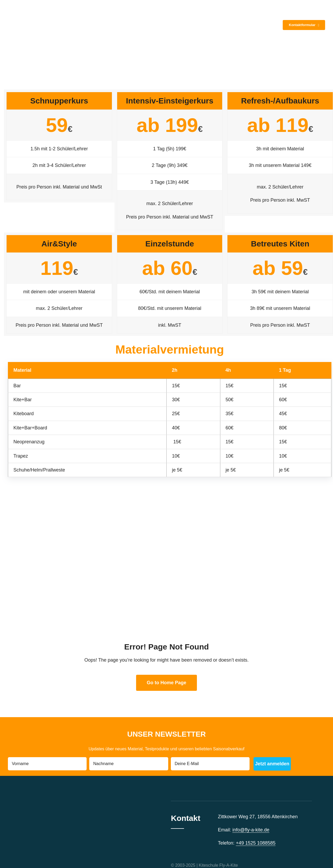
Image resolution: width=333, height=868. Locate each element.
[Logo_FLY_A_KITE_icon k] (29, 6)
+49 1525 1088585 (256, 843)
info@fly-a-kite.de (251, 830)
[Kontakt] (304, 25)
